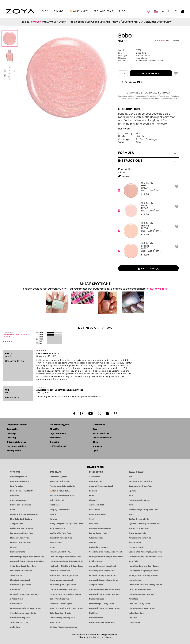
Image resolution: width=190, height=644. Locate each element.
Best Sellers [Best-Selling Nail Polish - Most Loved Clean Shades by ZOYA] (94, 510)
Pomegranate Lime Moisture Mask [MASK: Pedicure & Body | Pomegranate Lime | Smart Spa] (65, 594)
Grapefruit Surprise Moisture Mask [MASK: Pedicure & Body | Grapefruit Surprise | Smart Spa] (105, 594)
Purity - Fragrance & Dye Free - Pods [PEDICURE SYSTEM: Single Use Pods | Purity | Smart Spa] (66, 524)
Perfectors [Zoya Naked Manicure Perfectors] (133, 599)
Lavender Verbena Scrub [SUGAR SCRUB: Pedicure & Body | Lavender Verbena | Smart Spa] (21, 571)
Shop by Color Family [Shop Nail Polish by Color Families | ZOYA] (60, 510)
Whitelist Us (56, 438)
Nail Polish (124, 129)
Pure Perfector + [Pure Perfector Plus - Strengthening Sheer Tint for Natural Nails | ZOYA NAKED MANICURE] (17, 486)
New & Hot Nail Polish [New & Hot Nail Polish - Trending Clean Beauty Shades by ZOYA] (60, 481)
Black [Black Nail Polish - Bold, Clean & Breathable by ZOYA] (131, 514)
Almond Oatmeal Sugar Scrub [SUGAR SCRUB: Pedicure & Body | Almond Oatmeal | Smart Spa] (103, 566)
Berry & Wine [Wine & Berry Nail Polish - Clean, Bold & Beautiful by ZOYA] (135, 543)
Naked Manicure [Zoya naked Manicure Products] (97, 599)
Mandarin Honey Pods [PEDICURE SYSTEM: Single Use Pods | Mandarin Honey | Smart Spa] (20, 538)
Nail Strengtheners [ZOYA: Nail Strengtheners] (19, 477)
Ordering (11, 438)
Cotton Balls (16, 604)
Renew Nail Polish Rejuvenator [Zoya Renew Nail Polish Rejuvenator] (24, 514)
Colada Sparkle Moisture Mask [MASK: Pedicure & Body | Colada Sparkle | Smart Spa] (64, 590)
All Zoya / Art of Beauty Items (63, 627)
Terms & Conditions (16, 446)
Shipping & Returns (16, 442)
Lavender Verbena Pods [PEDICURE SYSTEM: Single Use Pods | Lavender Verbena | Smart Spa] (100, 528)
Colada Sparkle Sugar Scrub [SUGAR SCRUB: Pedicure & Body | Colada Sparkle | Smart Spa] (102, 571)
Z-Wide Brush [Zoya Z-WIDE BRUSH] (17, 599)
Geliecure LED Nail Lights (61, 604)
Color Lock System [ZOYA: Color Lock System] (58, 477)
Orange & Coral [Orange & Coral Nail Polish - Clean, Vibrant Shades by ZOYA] (136, 547)
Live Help (11, 434)
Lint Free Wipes (96, 618)
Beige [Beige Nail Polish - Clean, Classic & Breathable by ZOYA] (52, 547)
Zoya (95, 429)
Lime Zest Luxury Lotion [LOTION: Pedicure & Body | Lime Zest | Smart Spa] (140, 604)
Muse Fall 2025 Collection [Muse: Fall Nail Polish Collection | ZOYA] (140, 481)
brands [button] (59, 11)
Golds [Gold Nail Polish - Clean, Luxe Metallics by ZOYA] (92, 519)
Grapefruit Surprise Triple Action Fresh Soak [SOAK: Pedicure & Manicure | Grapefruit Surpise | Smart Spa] (27, 561)
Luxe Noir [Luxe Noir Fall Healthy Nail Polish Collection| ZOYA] (93, 524)
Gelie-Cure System (102, 438)
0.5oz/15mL (132, 53)
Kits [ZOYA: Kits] (130, 477)
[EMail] (138, 82)
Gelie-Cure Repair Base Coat (23, 566)
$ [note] (145, 194)
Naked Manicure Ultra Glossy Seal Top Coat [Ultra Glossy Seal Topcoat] (145, 585)
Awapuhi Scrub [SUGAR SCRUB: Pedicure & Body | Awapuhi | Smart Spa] (96, 585)
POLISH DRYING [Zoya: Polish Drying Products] (96, 472)
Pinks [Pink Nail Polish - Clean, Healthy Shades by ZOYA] (92, 495)
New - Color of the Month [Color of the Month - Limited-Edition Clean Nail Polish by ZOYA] (22, 491)
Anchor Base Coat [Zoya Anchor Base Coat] (18, 500)
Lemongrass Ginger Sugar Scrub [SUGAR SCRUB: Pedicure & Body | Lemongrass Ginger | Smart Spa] (143, 571)
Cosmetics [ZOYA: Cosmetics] (15, 590)
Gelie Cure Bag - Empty (60, 613)
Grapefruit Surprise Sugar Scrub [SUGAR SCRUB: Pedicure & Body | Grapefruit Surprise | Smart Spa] (104, 580)
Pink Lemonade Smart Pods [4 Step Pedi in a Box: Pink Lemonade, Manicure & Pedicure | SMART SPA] (62, 486)
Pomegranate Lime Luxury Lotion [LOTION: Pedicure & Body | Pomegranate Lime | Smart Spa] (25, 608)
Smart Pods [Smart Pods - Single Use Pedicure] (55, 622)
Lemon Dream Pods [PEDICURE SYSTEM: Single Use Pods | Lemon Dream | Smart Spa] (98, 533)
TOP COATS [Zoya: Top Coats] (15, 472)
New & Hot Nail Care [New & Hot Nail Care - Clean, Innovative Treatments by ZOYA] (19, 481)
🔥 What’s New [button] (79, 11)
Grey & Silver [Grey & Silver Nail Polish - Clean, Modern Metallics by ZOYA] (56, 543)
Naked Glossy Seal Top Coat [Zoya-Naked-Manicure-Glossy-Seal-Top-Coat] (63, 618)
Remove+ (35, 22)
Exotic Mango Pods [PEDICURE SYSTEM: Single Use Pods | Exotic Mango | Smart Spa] (137, 533)
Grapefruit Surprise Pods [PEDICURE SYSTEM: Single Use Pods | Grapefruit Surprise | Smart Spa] (61, 538)
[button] (20, 11)
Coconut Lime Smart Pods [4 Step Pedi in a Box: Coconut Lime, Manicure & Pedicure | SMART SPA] (141, 486)
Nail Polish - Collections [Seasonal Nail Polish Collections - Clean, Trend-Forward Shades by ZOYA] (21, 505)
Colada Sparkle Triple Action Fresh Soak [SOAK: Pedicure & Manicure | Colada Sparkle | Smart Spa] (106, 552)
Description (129, 109)
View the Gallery (157, 289)
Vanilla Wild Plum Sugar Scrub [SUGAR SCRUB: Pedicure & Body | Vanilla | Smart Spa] (64, 575)
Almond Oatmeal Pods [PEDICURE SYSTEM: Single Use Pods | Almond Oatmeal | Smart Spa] (139, 528)
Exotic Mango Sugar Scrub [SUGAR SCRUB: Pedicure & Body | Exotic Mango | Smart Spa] (62, 580)
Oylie (95, 451)
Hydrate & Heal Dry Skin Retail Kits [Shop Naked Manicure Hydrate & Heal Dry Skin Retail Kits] (145, 524)
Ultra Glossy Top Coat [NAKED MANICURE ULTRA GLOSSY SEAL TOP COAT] (20, 618)
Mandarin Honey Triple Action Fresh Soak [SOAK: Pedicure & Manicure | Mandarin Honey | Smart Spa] (145, 557)
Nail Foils (133, 618)
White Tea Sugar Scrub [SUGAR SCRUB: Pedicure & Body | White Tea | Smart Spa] (21, 585)
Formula (147, 153)
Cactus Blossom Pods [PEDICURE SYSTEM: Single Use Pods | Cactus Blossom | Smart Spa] (139, 519)
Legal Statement (58, 434)
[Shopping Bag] (183, 12)
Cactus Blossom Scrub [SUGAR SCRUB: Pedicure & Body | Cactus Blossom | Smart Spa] (60, 571)
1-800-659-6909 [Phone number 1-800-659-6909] (58, 446)
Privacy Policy (14, 451)
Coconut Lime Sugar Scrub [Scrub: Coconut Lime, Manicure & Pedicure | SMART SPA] (101, 486)
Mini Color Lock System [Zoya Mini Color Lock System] (21, 519)
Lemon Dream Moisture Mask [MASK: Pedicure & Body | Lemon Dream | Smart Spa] (142, 594)
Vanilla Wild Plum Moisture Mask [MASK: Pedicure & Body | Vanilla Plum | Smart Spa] (104, 590)
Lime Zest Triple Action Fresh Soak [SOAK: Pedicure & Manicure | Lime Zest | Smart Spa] (65, 557)
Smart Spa (98, 446)
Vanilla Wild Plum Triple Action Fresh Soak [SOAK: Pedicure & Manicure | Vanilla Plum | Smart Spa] (145, 552)
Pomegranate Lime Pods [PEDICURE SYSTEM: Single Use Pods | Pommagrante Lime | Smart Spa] (140, 538)
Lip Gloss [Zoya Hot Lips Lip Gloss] (93, 500)
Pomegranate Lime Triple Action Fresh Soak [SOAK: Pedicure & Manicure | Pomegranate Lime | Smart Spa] (106, 557)
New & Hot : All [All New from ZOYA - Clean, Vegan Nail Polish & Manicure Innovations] (96, 481)
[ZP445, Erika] (147, 191)
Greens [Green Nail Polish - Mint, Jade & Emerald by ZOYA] (53, 514)
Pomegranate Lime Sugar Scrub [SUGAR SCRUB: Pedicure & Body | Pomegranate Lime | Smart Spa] (143, 575)
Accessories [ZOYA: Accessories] (95, 477)
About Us (54, 429)
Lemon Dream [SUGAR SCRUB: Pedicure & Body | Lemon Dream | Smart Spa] (135, 580)
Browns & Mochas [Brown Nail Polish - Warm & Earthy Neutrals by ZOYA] (97, 514)
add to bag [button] (145, 74)
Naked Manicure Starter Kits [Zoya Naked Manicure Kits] (102, 622)
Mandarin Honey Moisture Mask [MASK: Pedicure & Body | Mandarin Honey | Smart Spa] (25, 594)
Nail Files (93, 613)
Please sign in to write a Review (15, 336)
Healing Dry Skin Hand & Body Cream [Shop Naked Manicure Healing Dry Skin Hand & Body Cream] (66, 566)
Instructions (147, 161)
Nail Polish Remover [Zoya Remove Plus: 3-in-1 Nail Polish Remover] (98, 547)
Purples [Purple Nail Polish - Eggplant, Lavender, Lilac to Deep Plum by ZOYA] (132, 505)
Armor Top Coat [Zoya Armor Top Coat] (97, 505)
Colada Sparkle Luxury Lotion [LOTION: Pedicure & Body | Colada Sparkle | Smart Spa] (24, 613)
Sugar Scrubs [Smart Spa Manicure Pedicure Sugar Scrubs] (16, 575)
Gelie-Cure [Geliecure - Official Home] (15, 627)
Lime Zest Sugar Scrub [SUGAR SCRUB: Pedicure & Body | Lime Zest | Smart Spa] (20, 580)
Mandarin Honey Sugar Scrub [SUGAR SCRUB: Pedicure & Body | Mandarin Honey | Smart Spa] (103, 575)
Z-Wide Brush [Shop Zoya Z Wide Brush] (96, 561)
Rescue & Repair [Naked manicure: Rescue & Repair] (136, 472)
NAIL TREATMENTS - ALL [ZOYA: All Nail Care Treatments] (60, 552)
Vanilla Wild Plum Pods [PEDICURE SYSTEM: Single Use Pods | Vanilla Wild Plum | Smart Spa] (60, 533)
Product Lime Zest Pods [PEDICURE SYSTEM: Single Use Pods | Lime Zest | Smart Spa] (21, 543)
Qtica (95, 442)
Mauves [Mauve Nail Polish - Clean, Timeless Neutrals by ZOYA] (14, 547)
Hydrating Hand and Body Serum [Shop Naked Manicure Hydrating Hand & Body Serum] (144, 566)
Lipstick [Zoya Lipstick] (132, 491)
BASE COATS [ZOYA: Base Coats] (55, 472)
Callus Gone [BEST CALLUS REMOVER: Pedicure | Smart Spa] (134, 622)
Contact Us (12, 429)
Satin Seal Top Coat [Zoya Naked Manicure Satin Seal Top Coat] (19, 622)
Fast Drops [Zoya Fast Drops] (55, 505)
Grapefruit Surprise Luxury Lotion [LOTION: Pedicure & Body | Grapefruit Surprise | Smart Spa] (104, 608)
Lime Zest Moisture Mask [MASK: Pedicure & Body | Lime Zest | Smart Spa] (140, 590)
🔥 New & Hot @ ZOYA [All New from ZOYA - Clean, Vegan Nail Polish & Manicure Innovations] (60, 491)
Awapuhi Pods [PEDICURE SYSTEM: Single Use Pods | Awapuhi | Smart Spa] (17, 524)
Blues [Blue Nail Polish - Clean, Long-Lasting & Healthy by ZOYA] (13, 510)
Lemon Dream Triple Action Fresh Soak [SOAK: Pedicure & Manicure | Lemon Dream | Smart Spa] (66, 561)
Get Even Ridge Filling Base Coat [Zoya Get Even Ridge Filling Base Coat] (143, 510)
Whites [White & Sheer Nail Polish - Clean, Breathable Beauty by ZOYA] (92, 543)
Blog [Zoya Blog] (122, 11)
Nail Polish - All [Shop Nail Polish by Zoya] (57, 500)
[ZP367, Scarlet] (147, 251)
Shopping (55, 442)
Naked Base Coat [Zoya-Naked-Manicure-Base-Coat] (136, 613)
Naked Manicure (101, 434)
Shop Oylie (134, 561)
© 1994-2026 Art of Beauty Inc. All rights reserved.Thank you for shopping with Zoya (95, 636)
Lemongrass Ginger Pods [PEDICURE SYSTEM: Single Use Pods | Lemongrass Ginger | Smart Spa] (22, 533)
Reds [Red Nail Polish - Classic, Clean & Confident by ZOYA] (131, 495)
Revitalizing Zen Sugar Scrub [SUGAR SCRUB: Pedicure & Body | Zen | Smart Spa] (63, 585)
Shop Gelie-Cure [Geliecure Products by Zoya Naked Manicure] (57, 528)
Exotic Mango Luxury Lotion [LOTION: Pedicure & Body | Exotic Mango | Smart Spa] (102, 604)
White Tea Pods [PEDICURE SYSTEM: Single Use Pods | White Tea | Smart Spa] (96, 538)
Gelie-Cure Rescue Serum (22, 528)
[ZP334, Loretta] (147, 231)
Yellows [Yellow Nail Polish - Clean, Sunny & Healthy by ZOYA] (53, 519)
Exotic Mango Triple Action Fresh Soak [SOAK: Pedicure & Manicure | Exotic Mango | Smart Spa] (27, 557)
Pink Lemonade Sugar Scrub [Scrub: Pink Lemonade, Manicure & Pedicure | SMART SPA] (62, 495)
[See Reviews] (167, 41)
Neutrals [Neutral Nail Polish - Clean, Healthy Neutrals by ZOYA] (93, 491)
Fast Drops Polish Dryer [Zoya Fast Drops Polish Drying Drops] (139, 500)
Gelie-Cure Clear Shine (60, 599)
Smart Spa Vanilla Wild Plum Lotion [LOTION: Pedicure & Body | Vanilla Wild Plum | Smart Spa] (66, 608)
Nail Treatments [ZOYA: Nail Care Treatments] (18, 552)
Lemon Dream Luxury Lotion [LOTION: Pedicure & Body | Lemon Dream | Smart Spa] (142, 608)
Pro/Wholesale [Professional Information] (104, 11)
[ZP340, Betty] (147, 211)
